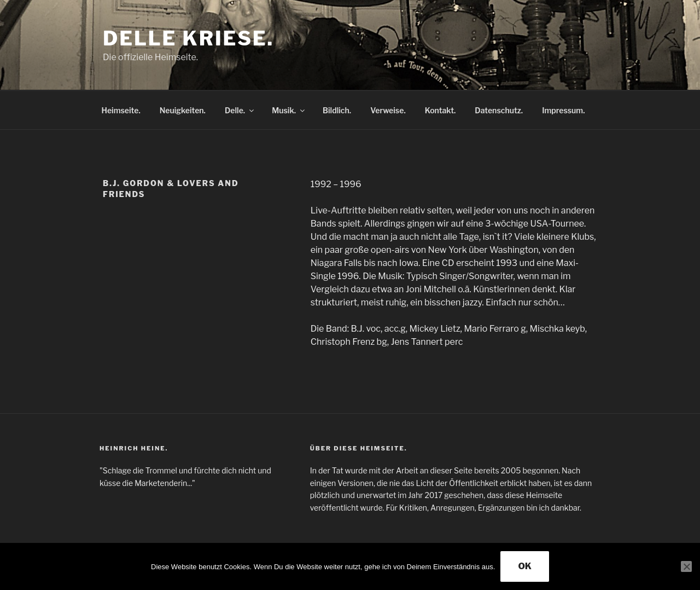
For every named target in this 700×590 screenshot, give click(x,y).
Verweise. (388, 110)
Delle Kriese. (188, 38)
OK (525, 566)
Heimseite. (121, 110)
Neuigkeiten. (183, 110)
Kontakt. (441, 110)
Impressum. (563, 110)
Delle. (240, 110)
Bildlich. (337, 110)
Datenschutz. (499, 110)
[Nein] (686, 566)
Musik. (289, 110)
